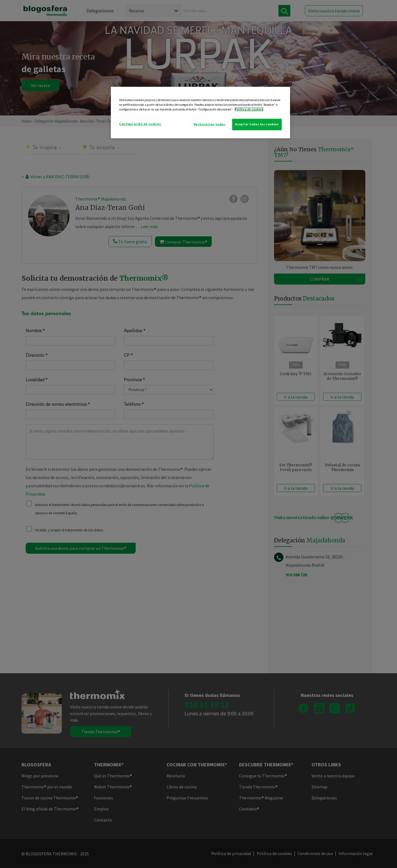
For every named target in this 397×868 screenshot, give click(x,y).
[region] (200, 113)
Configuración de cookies (140, 124)
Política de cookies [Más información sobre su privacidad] (249, 109)
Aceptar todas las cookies (257, 124)
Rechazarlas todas (210, 124)
